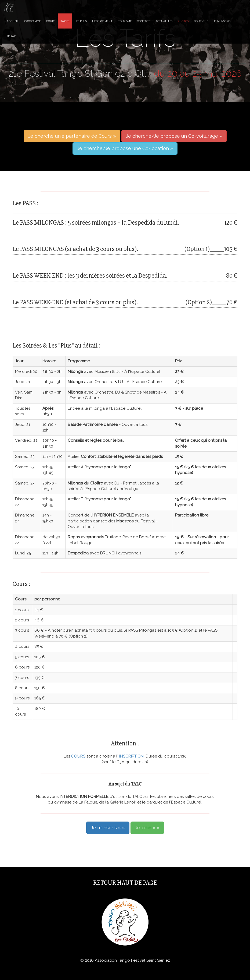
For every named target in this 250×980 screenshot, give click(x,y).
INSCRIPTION (131, 756)
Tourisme (125, 21)
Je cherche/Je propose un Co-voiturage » (174, 136)
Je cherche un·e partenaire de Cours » (72, 136)
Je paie (12, 36)
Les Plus (81, 21)
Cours (51, 21)
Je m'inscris (222, 21)
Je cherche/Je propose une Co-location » (125, 148)
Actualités (164, 21)
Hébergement (102, 21)
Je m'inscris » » (108, 828)
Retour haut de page (125, 883)
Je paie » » (147, 828)
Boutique (201, 21)
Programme (32, 21)
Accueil (13, 21)
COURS (79, 756)
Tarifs (65, 21)
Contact (144, 21)
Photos (183, 21)
